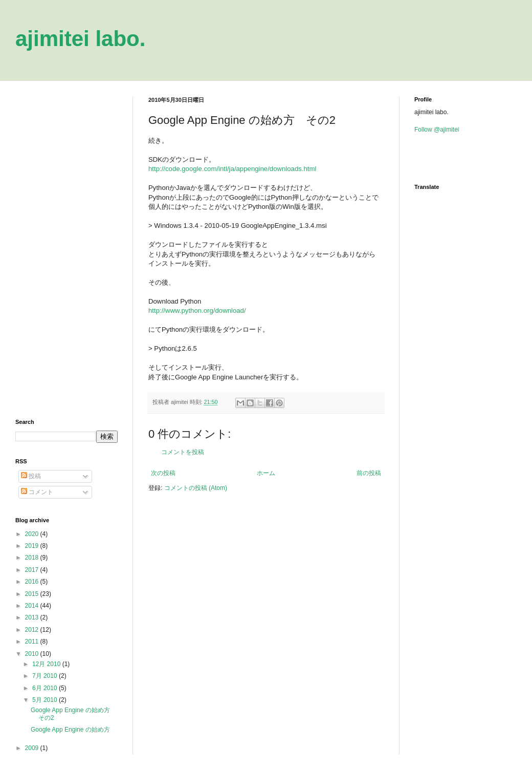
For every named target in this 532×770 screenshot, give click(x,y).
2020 (33, 534)
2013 (33, 617)
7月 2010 (46, 676)
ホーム (266, 473)
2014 (33, 606)
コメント (37, 492)
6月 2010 (46, 688)
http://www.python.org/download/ (197, 311)
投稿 (31, 476)
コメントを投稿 (183, 452)
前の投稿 (369, 473)
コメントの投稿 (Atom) (196, 488)
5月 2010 (46, 700)
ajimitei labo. (80, 39)
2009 (33, 748)
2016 (33, 582)
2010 (33, 654)
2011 (33, 641)
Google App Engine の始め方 (70, 730)
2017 (33, 570)
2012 (33, 630)
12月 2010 (47, 664)
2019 (33, 546)
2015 (33, 594)
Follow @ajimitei (437, 130)
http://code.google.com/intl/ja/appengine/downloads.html (232, 169)
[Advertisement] (66, 250)
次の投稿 (163, 473)
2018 (33, 558)
